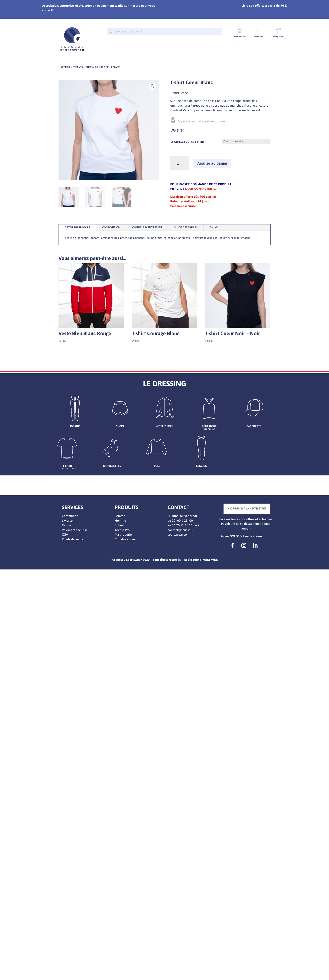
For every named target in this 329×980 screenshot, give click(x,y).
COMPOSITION (111, 227)
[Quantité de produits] (180, 163)
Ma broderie (123, 534)
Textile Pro (122, 530)
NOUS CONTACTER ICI (201, 189)
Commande (70, 516)
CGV (65, 534)
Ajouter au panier (212, 163)
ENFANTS (78, 67)
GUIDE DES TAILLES (186, 227)
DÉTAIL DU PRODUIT (77, 227)
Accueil (65, 67)
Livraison (68, 520)
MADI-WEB (210, 560)
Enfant (119, 525)
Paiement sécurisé (75, 530)
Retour (67, 525)
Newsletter (259, 37)
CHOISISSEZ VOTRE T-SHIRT (187, 142)
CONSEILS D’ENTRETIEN (147, 227)
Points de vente (73, 539)
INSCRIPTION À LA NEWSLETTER (247, 508)
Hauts (89, 67)
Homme (120, 520)
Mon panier (278, 37)
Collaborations (125, 539)
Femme (120, 516)
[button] (152, 86)
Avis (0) (214, 227)
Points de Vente (240, 37)
